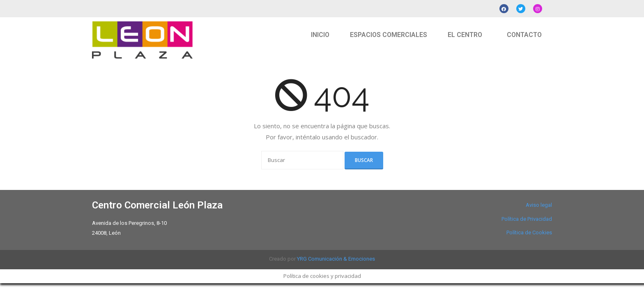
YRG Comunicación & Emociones (336, 259)
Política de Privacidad (527, 219)
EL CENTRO (465, 35)
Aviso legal (539, 205)
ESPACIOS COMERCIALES (389, 35)
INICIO (320, 35)
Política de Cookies (529, 232)
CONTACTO (524, 35)
